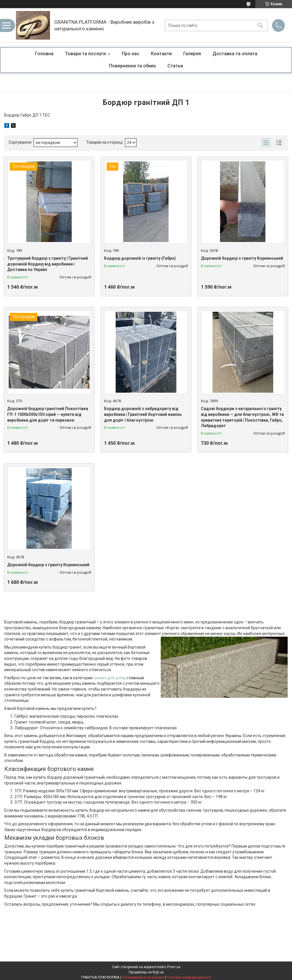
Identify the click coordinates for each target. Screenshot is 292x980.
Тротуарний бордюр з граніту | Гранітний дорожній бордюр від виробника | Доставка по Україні (48, 264)
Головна (44, 54)
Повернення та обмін (132, 66)
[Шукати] (260, 25)
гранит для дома (109, 678)
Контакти (161, 54)
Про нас (131, 54)
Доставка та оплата (235, 54)
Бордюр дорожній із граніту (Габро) (140, 258)
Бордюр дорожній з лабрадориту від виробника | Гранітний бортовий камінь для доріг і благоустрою (143, 414)
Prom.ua (174, 967)
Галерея (192, 54)
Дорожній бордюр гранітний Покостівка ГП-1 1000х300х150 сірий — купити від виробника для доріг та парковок (48, 414)
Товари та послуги (85, 54)
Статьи (175, 66)
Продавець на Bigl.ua (146, 972)
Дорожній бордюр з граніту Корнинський (242, 258)
